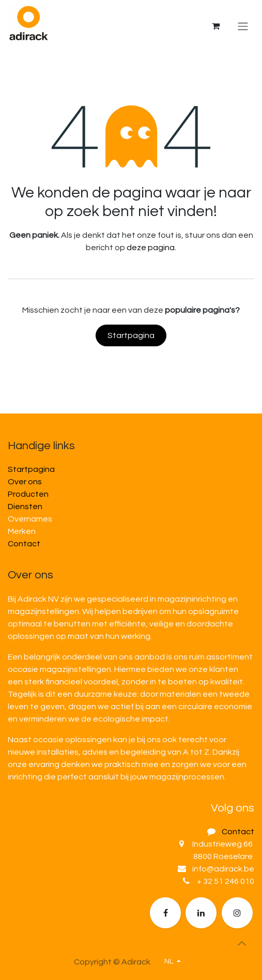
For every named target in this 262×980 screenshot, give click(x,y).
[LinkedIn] (201, 913)
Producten (28, 494)
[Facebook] (165, 913)
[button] (242, 943)
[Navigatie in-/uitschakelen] (243, 26)
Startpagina (131, 335)
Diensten (25, 507)
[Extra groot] (237, 913)
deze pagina (151, 248)
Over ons (25, 482)
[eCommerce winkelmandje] (215, 26)
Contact (24, 544)
